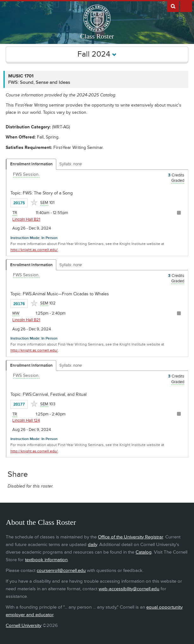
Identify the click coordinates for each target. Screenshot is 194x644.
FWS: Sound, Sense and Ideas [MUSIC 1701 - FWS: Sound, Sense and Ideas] (39, 82)
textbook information (46, 560)
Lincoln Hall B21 (26, 219)
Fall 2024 (97, 54)
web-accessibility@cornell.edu (129, 589)
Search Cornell (173, 6)
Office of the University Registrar (130, 537)
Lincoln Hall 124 (26, 420)
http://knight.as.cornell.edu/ (34, 250)
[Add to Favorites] (34, 202)
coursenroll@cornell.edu (61, 570)
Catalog (144, 552)
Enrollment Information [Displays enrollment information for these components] (31, 164)
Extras (186, 6)
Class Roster (97, 36)
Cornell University (24, 626)
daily (92, 545)
